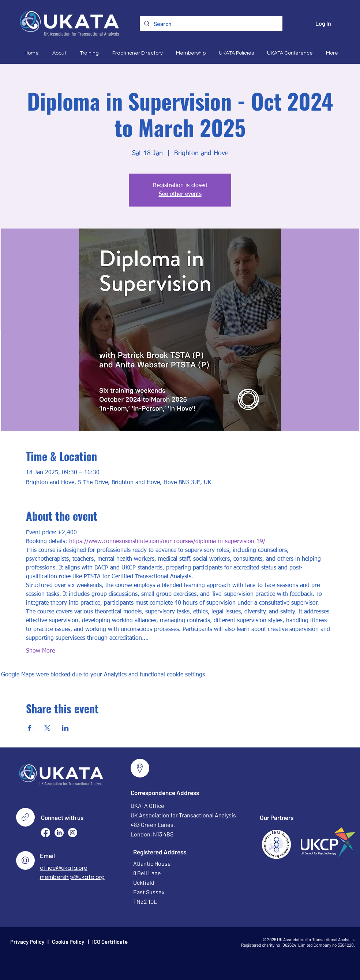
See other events (180, 194)
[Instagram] (73, 833)
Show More (40, 651)
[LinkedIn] (59, 833)
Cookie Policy (68, 942)
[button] (58, 53)
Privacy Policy (27, 942)
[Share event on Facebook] (29, 728)
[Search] (210, 24)
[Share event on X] (47, 728)
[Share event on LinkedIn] (65, 728)
